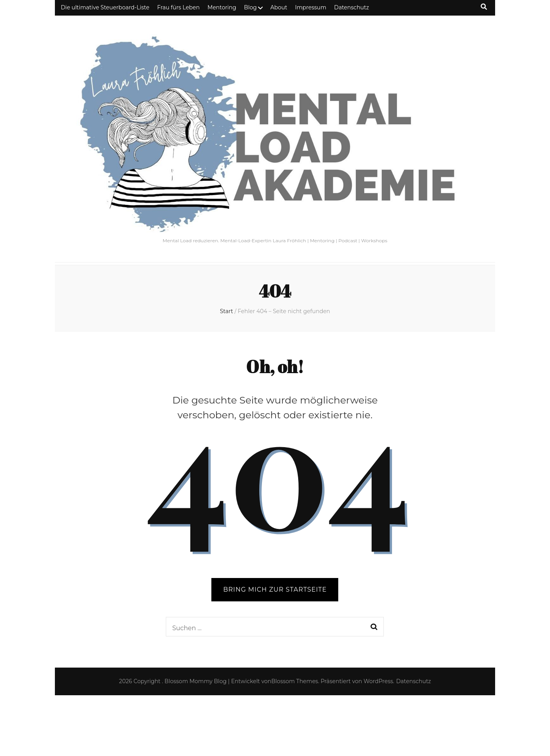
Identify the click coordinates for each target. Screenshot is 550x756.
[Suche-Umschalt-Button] (484, 7)
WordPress (378, 681)
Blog (250, 7)
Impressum (311, 7)
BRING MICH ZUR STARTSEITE (275, 589)
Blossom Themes (295, 681)
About (279, 7)
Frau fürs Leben (178, 7)
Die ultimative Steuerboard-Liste (105, 7)
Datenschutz (351, 7)
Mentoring (222, 7)
